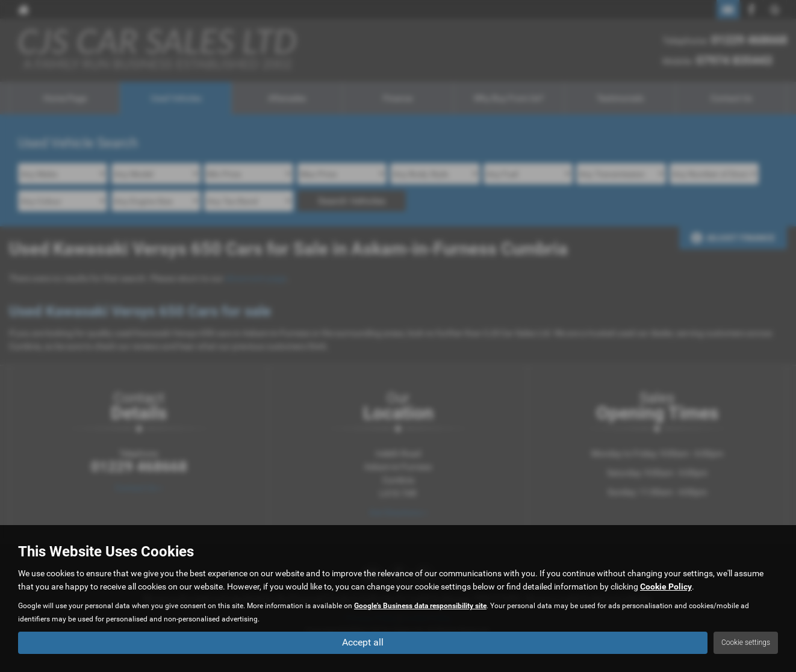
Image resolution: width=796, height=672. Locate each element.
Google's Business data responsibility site (420, 606)
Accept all (363, 642)
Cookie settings (746, 642)
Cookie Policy (666, 586)
